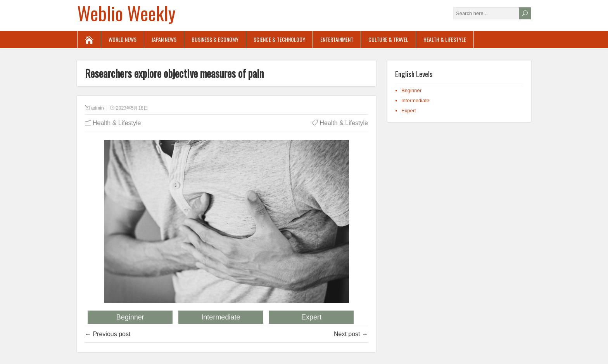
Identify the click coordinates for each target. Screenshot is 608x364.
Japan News (164, 39)
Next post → (351, 334)
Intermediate (221, 317)
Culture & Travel (388, 39)
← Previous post (108, 334)
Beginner (130, 317)
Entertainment (337, 39)
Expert (311, 317)
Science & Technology (279, 39)
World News (123, 39)
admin (98, 108)
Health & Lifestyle (445, 39)
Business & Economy (215, 39)
